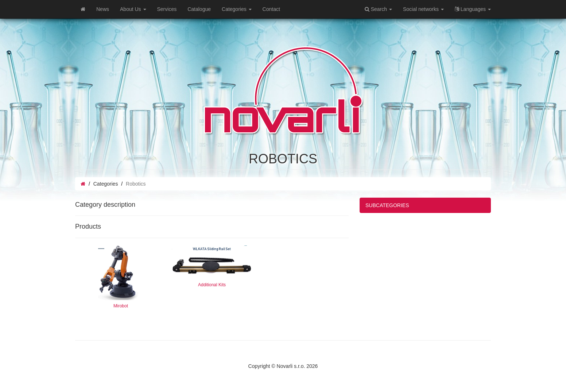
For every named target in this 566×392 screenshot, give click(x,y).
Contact (271, 9)
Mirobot (121, 306)
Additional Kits (212, 285)
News (103, 9)
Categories (237, 9)
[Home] (83, 9)
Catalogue (199, 9)
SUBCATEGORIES (387, 205)
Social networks (423, 9)
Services (167, 9)
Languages (473, 9)
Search (378, 9)
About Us (133, 9)
